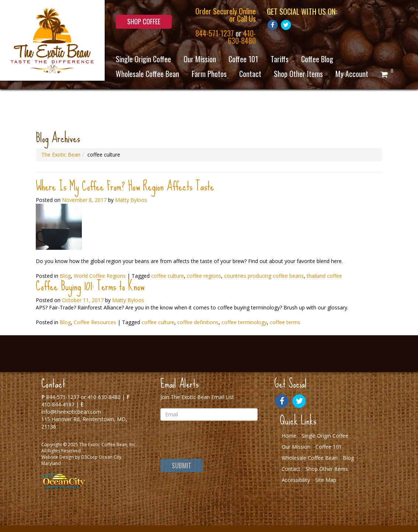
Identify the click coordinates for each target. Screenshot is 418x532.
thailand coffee (324, 276)
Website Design (58, 457)
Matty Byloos (131, 200)
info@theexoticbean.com (71, 412)
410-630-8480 (242, 37)
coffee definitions (198, 322)
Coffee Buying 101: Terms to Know (90, 286)
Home (289, 436)
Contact (250, 74)
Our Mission (200, 59)
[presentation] (209, 441)
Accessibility (296, 480)
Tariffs (280, 59)
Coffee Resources (95, 322)
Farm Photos (209, 74)
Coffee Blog (317, 59)
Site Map (326, 480)
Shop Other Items (298, 74)
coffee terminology (244, 322)
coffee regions (204, 276)
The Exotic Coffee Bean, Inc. (108, 444)
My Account (352, 74)
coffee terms (285, 322)
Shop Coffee (144, 21)
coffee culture (168, 276)
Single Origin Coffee (143, 59)
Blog (65, 322)
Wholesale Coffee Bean (147, 74)
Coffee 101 (243, 59)
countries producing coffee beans (264, 276)
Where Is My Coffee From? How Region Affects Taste (125, 186)
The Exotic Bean (61, 155)
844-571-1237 (215, 33)
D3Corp (89, 457)
